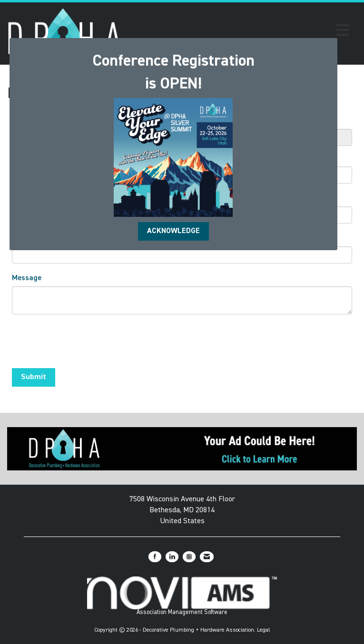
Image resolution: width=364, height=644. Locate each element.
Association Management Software (182, 596)
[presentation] (84, 342)
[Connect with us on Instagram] (189, 557)
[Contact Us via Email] (207, 557)
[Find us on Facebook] (155, 557)
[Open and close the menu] (238, 32)
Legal (264, 630)
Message (27, 278)
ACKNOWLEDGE (173, 231)
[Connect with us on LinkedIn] (172, 557)
